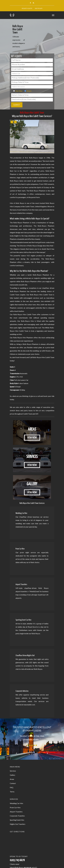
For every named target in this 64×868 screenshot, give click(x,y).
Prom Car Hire (15, 807)
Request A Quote (27, 8)
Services (13, 771)
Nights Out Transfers (18, 824)
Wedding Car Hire (16, 803)
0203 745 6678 (39, 8)
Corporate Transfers (17, 816)
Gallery (12, 775)
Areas (12, 779)
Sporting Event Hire (17, 820)
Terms (12, 792)
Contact (13, 783)
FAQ (12, 787)
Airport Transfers (16, 812)
